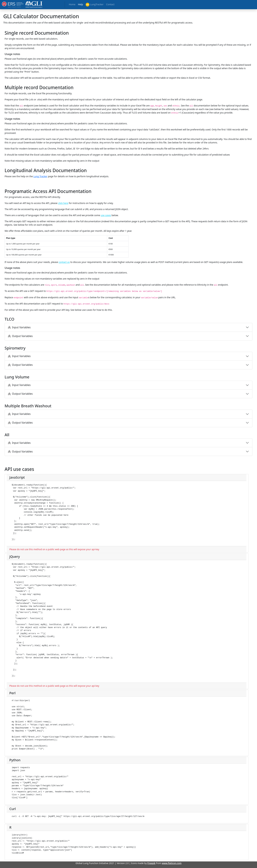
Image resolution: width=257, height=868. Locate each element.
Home (72, 4)
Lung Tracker (40, 176)
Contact (110, 4)
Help (81, 4)
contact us (64, 262)
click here (63, 203)
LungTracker (94, 5)
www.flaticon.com (172, 863)
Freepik (151, 863)
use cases (106, 215)
